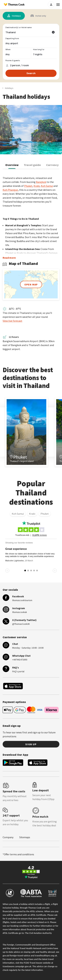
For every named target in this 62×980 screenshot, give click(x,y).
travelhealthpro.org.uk (46, 956)
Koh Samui (18, 514)
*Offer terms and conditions (18, 854)
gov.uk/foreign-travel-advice (16, 956)
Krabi (32, 514)
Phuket (45, 514)
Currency (52, 165)
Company (8, 837)
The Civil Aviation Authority (38, 933)
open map (31, 284)
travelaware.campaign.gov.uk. (17, 966)
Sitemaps (25, 837)
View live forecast (12, 321)
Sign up (31, 744)
